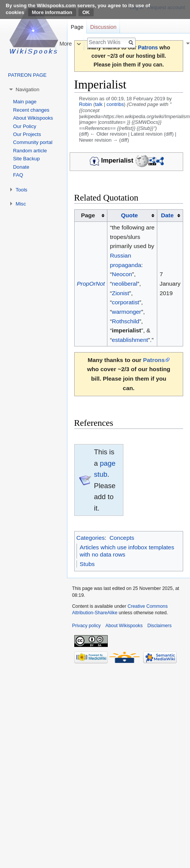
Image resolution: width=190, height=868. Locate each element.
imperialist (127, 330)
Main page (25, 102)
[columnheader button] (132, 216)
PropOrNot (91, 284)
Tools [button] (22, 190)
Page (77, 27)
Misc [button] (21, 204)
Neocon (122, 274)
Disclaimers (160, 626)
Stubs (87, 564)
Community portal (33, 142)
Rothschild (126, 321)
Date (167, 215)
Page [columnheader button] (88, 215)
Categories (91, 538)
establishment (130, 340)
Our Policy (25, 126)
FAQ (18, 175)
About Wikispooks (33, 118)
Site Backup (26, 159)
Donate (21, 167)
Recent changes (31, 110)
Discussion (103, 27)
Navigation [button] (27, 89)
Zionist (121, 293)
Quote (129, 215)
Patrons (154, 360)
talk (99, 104)
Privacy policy (86, 626)
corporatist (126, 302)
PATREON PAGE (27, 75)
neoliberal (125, 284)
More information (52, 12)
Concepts (122, 538)
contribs (115, 104)
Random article (30, 151)
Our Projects (27, 134)
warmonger (127, 312)
